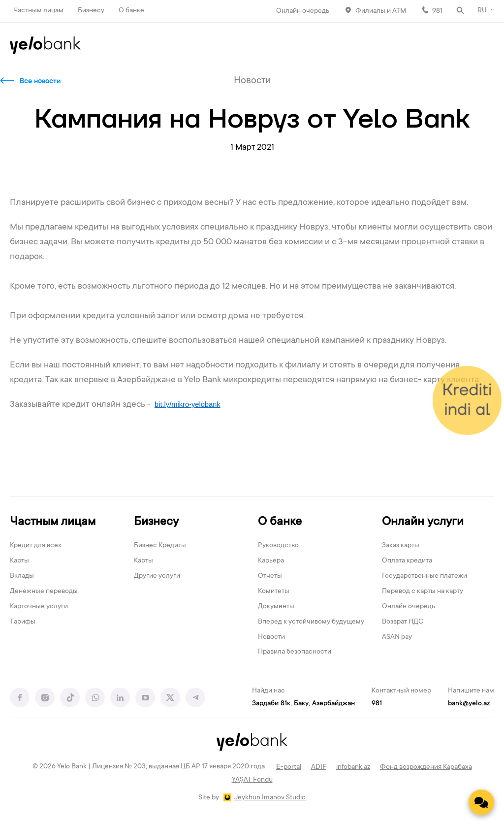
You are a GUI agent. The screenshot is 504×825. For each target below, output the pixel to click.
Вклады (22, 576)
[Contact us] (481, 802)
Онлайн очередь (303, 11)
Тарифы (23, 622)
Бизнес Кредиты (160, 546)
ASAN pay (397, 637)
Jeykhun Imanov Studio (270, 798)
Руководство (278, 546)
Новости (271, 637)
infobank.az (353, 767)
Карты (19, 561)
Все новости (40, 82)
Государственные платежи (425, 576)
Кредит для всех (36, 546)
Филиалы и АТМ (381, 11)
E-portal (289, 767)
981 (437, 11)
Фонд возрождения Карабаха (426, 767)
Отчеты (270, 576)
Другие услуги (157, 576)
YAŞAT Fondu (252, 780)
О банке (131, 11)
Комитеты (274, 592)
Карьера (271, 561)
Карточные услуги (39, 607)
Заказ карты (401, 546)
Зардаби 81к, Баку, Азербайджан (303, 704)
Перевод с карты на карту (423, 592)
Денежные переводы (44, 592)
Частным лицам (38, 11)
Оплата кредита (407, 561)
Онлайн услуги (423, 522)
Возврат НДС (403, 622)
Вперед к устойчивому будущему (311, 622)
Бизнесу (91, 11)
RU (482, 11)
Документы (276, 607)
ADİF (319, 767)
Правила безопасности (295, 652)
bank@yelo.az (469, 704)
